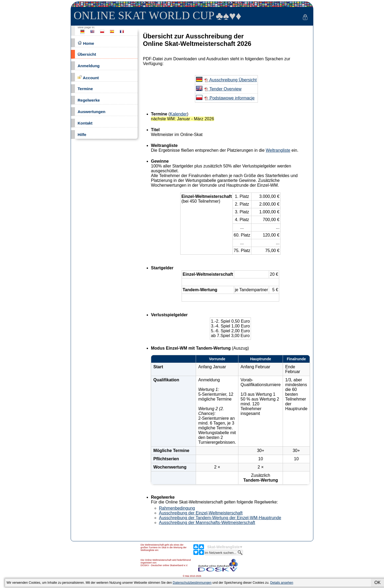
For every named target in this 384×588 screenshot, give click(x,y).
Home (86, 43)
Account (88, 77)
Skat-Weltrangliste (223, 547)
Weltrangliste (278, 150)
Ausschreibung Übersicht (230, 80)
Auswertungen (91, 112)
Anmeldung (89, 66)
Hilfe (82, 135)
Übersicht (87, 54)
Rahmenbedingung (177, 508)
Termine (85, 89)
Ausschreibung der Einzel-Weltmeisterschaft (201, 513)
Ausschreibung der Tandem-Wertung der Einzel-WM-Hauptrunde (220, 518)
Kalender (178, 114)
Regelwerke (89, 100)
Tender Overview (223, 89)
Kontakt (85, 123)
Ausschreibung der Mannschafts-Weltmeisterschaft (207, 523)
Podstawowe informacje (229, 98)
